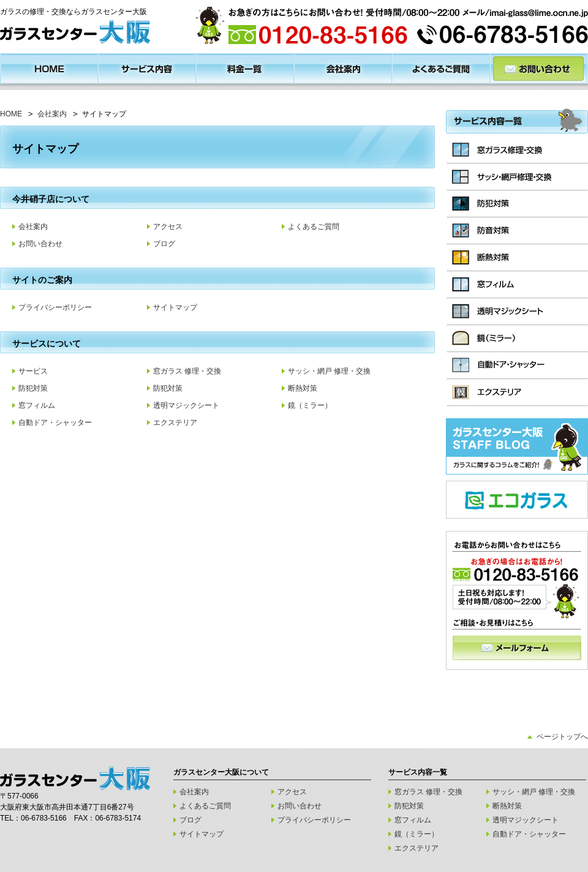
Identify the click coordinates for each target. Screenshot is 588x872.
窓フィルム (37, 405)
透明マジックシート (186, 405)
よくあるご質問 (314, 227)
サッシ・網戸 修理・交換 (329, 371)
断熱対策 (303, 388)
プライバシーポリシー (55, 307)
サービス (33, 371)
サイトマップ (175, 307)
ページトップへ (562, 737)
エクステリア (175, 423)
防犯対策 (33, 388)
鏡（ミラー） (310, 405)
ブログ (164, 244)
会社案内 (52, 114)
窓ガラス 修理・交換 (187, 371)
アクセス (168, 227)
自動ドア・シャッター (55, 423)
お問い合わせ (40, 244)
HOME (11, 114)
